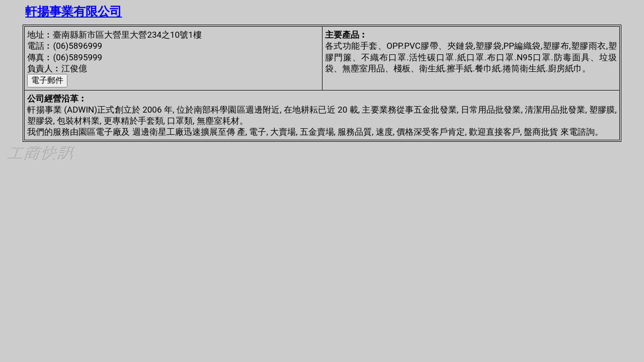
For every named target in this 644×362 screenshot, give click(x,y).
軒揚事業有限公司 (73, 12)
